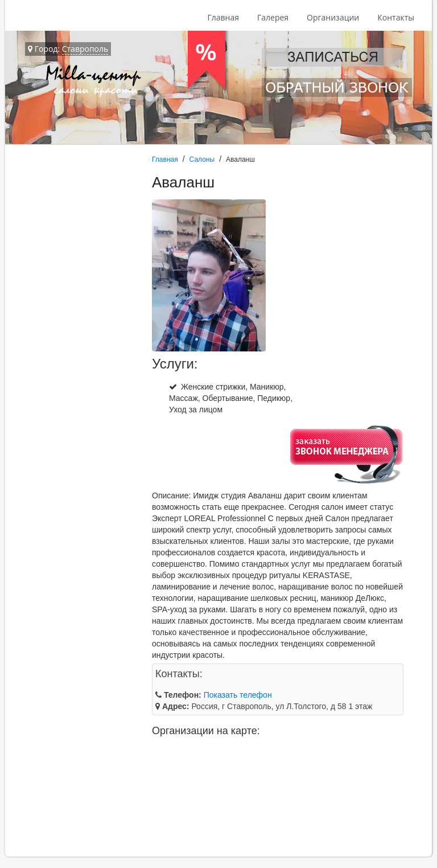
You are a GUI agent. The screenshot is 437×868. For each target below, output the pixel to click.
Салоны (202, 159)
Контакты (396, 17)
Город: (68, 49)
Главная (223, 17)
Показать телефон (238, 695)
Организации (333, 17)
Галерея (273, 17)
